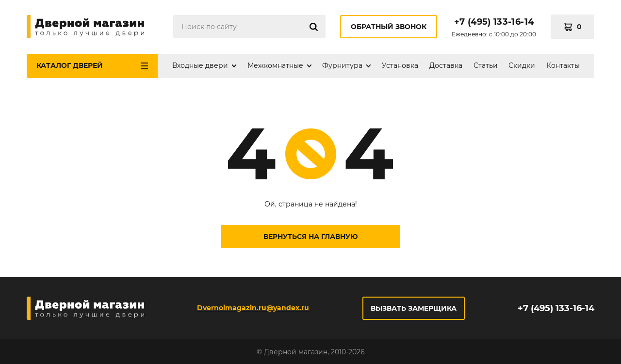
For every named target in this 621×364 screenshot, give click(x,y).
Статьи (486, 65)
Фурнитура (342, 65)
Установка (400, 65)
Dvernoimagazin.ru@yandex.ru (253, 308)
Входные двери (200, 65)
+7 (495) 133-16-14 (494, 22)
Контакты (563, 65)
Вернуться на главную (311, 237)
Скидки (522, 65)
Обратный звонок (389, 27)
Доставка (446, 65)
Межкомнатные (275, 65)
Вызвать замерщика (414, 308)
